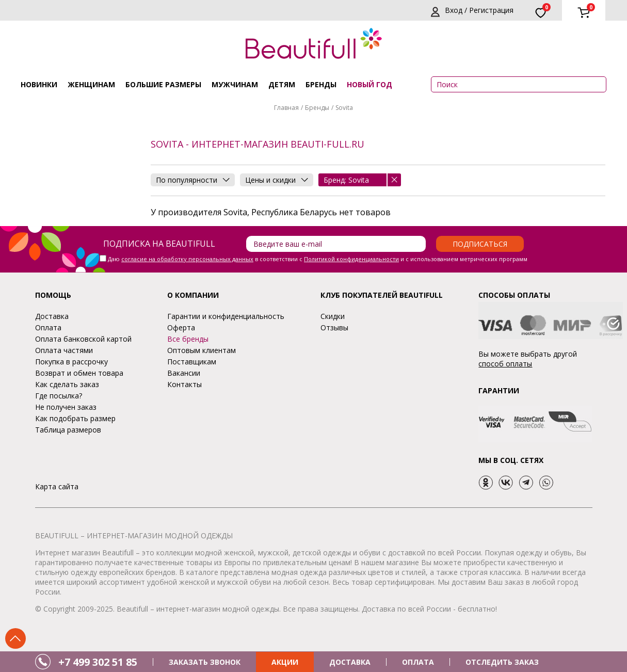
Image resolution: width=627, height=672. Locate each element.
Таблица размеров (68, 430)
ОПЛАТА (418, 662)
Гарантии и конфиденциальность (226, 316)
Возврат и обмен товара (79, 373)
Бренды (321, 84)
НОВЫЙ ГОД (369, 84)
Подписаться (480, 244)
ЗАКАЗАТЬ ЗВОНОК (205, 662)
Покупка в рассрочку (71, 362)
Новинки (39, 84)
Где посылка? (59, 396)
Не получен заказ (66, 407)
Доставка (52, 316)
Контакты (184, 384)
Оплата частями (64, 350)
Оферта (181, 327)
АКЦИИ (285, 662)
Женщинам (91, 84)
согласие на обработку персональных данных (187, 259)
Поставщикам (192, 362)
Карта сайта (57, 486)
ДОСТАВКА (350, 662)
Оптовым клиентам (202, 350)
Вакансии (184, 373)
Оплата (48, 327)
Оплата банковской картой (83, 339)
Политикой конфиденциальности (351, 259)
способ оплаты (505, 364)
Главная (286, 108)
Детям (282, 84)
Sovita (344, 108)
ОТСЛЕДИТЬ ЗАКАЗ (502, 662)
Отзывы (334, 327)
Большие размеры (163, 84)
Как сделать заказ (67, 384)
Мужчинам (235, 84)
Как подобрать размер (75, 418)
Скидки (333, 316)
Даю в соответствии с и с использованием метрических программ (318, 259)
